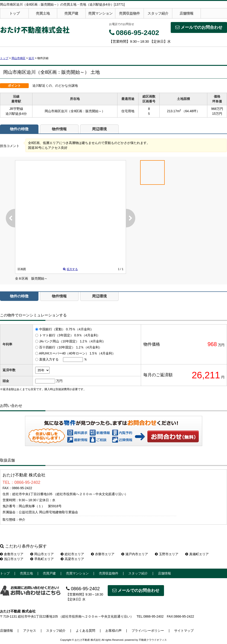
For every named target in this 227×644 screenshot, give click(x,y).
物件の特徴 (19, 129)
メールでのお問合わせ (199, 27)
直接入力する (49, 359)
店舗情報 (186, 13)
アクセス (30, 631)
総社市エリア (72, 554)
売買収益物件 (129, 13)
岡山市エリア (42, 554)
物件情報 (59, 129)
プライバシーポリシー (148, 631)
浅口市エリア (12, 559)
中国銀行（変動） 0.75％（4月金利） (66, 329)
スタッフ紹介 (158, 13)
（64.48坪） (191, 111)
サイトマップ (184, 631)
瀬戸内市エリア (135, 554)
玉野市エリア (167, 554)
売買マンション (100, 13)
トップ (14, 13)
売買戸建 (71, 13)
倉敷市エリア (12, 554)
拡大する (70, 269)
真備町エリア (197, 554)
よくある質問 (85, 631)
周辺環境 (99, 129)
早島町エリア (42, 559)
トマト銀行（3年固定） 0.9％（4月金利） (70, 335)
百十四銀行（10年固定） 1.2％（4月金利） (71, 347)
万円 (59, 381)
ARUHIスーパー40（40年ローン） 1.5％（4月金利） (77, 353)
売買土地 (43, 13)
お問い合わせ (173, 436)
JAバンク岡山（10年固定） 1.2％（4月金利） (72, 341)
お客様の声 (113, 631)
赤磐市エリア (103, 554)
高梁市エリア (72, 559)
